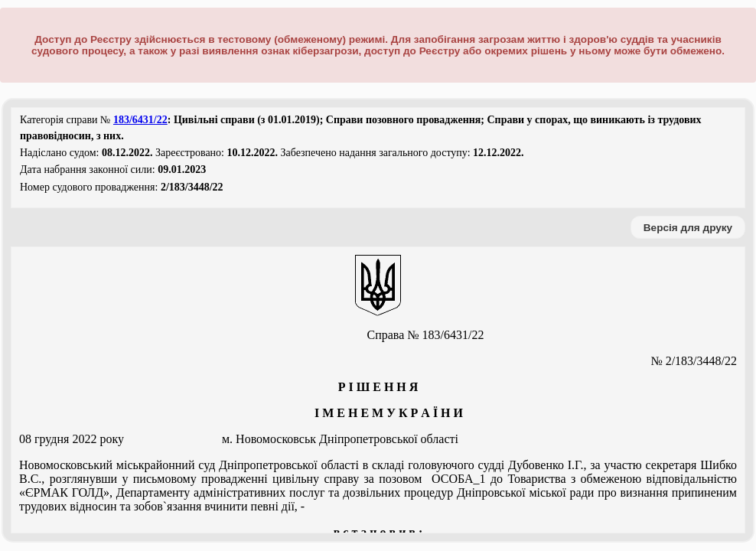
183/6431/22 (140, 120)
